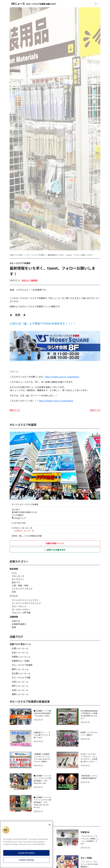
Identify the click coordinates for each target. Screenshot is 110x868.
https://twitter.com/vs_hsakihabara (62, 377)
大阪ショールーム (20, 682)
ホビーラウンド (19, 606)
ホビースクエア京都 (21, 677)
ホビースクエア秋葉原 (35, 255)
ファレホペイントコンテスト (25, 600)
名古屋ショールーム (21, 673)
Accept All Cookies (26, 853)
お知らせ (25, 280)
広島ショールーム (20, 690)
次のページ (95, 410)
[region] (26, 844)
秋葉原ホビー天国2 (21, 661)
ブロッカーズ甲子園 (21, 613)
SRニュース (34, 4)
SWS (14, 592)
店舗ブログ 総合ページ (20, 644)
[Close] (50, 825)
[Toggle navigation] (96, 4)
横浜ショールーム (20, 669)
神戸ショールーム (20, 686)
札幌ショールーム (20, 648)
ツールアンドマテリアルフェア (26, 603)
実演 (14, 627)
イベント (14, 596)
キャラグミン (18, 579)
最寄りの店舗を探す (55, 550)
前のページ (15, 410)
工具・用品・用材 (20, 585)
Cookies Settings (26, 860)
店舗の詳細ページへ (55, 543)
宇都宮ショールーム (21, 657)
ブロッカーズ (18, 576)
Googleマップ (19, 518)
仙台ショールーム (20, 652)
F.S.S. (14, 573)
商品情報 (14, 569)
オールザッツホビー (21, 609)
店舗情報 (34, 280)
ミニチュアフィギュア (22, 589)
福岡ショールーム (20, 694)
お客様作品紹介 (19, 624)
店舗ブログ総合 (16, 255)
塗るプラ (16, 582)
